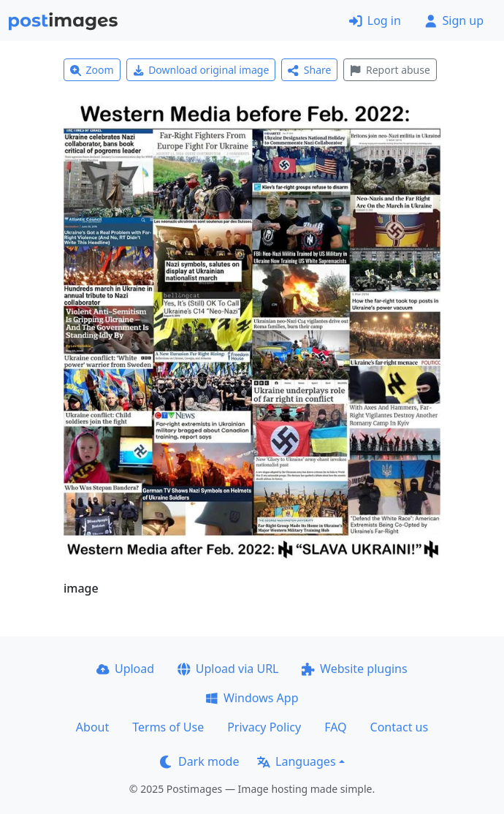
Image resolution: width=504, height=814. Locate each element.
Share (309, 70)
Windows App (252, 698)
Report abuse (390, 70)
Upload (125, 669)
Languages (296, 761)
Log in (375, 20)
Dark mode (199, 761)
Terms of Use (168, 727)
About (92, 727)
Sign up (454, 20)
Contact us (400, 727)
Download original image (201, 70)
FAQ (335, 727)
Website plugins (354, 669)
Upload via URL (228, 669)
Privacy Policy (264, 727)
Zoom (92, 70)
